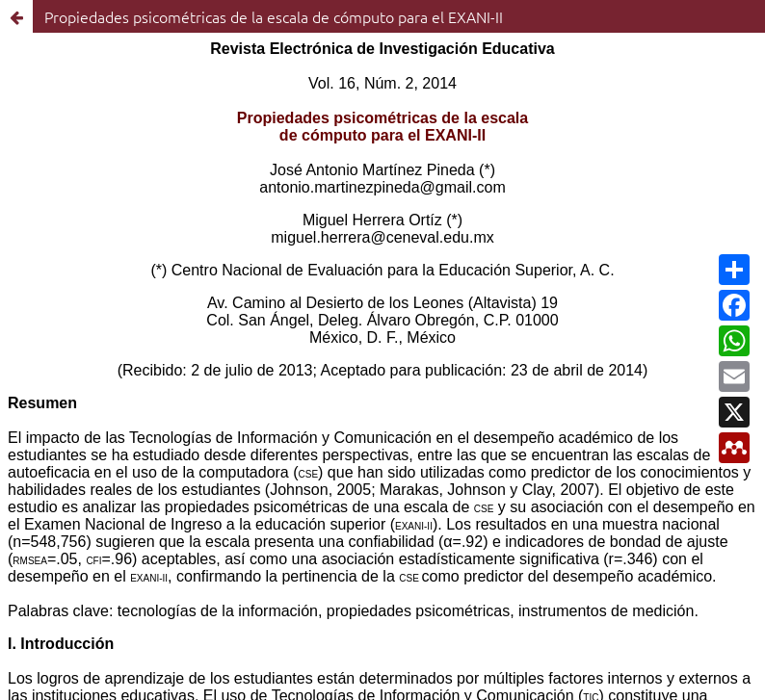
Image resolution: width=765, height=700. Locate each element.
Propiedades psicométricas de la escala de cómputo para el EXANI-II (274, 16)
